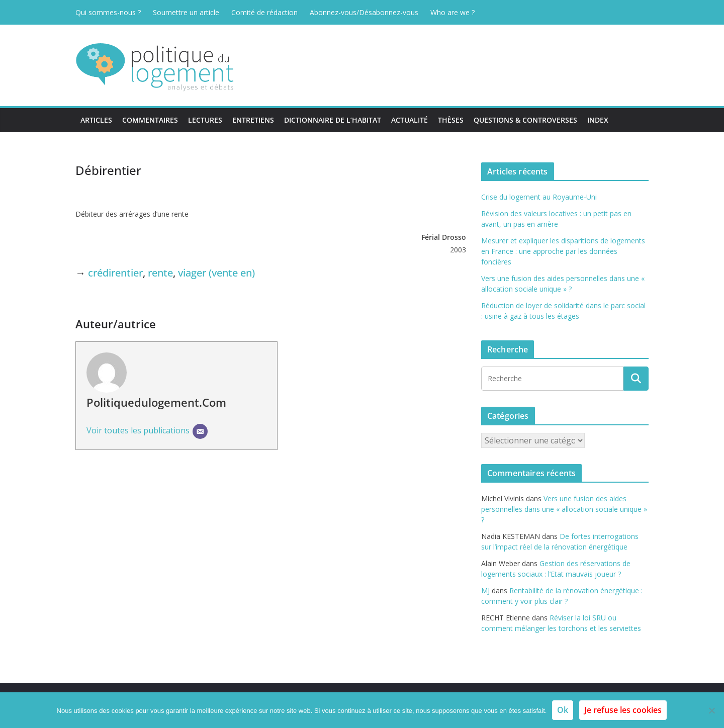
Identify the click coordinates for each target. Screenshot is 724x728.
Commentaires (150, 120)
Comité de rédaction (264, 12)
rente (160, 273)
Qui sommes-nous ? (108, 12)
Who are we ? (452, 12)
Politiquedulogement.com (156, 402)
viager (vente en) (216, 273)
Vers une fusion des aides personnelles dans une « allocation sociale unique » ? (564, 509)
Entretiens (253, 120)
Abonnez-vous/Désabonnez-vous (364, 12)
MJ (485, 590)
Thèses (451, 120)
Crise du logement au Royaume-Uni (539, 197)
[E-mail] (200, 431)
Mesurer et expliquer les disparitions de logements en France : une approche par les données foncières (563, 251)
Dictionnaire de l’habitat (333, 120)
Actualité (410, 120)
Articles (96, 120)
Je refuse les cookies (623, 710)
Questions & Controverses (525, 120)
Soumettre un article (186, 12)
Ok (563, 710)
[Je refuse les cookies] (711, 710)
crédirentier (115, 273)
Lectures (205, 120)
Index (598, 120)
